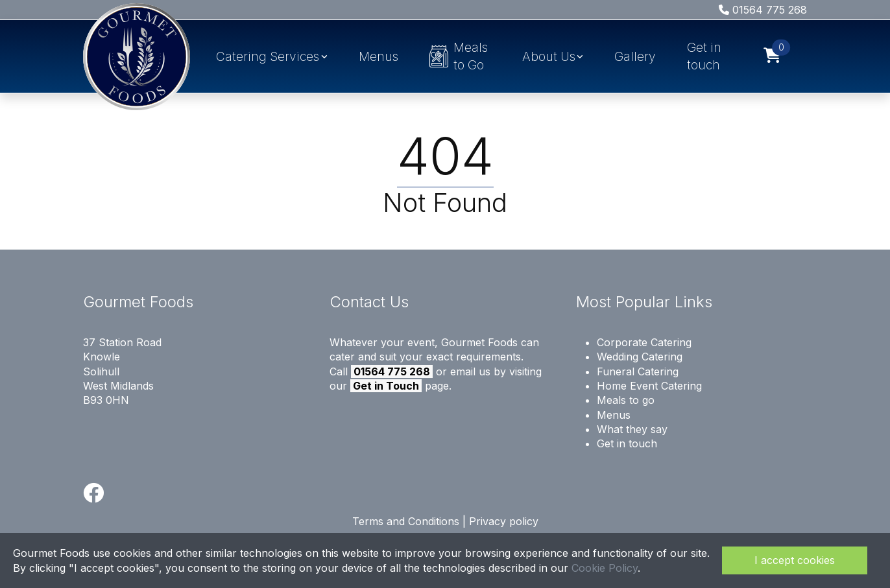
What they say (632, 429)
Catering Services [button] (268, 56)
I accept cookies (795, 560)
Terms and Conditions (406, 521)
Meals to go (626, 400)
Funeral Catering (638, 371)
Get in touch (704, 56)
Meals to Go (459, 56)
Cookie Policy (605, 568)
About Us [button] (549, 56)
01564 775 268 (763, 10)
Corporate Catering (644, 342)
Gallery (635, 56)
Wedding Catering (640, 357)
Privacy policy (504, 521)
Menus (379, 56)
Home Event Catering (649, 386)
